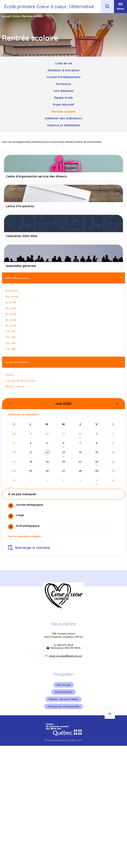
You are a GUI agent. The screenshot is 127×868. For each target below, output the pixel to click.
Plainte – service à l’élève (63, 699)
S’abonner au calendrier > (24, 414)
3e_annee (11, 308)
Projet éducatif (63, 105)
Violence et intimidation (64, 125)
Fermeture (63, 84)
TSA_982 (10, 337)
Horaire (9, 375)
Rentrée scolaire (64, 111)
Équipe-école (63, 98)
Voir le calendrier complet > (25, 536)
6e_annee (11, 325)
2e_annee (11, 302)
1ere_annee (12, 296)
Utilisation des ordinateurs (63, 118)
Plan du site (64, 685)
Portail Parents (63, 692)
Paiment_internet (15, 386)
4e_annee (11, 314)
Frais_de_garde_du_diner (20, 380)
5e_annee (11, 320)
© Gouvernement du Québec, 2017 (64, 740)
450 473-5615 (72, 648)
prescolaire (11, 291)
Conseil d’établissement (64, 77)
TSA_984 (10, 349)
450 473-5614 (65, 645)
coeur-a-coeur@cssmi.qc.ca (65, 656)
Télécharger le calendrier (29, 548)
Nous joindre (63, 624)
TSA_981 (10, 331)
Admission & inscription (64, 70)
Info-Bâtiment (64, 91)
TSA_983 (10, 343)
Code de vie (64, 63)
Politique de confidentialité (63, 706)
